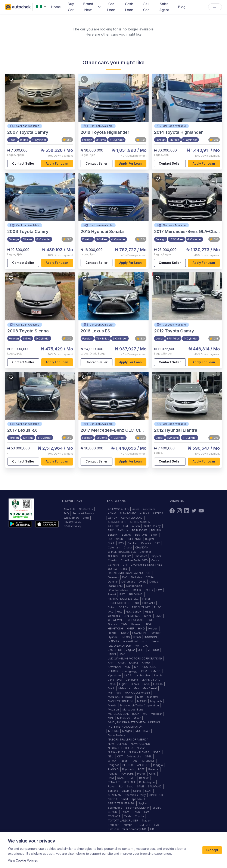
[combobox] (42, 7)
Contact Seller (23, 164)
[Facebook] (172, 511)
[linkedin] (187, 511)
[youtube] (201, 511)
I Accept (212, 850)
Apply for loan (57, 164)
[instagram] (179, 511)
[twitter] (194, 511)
